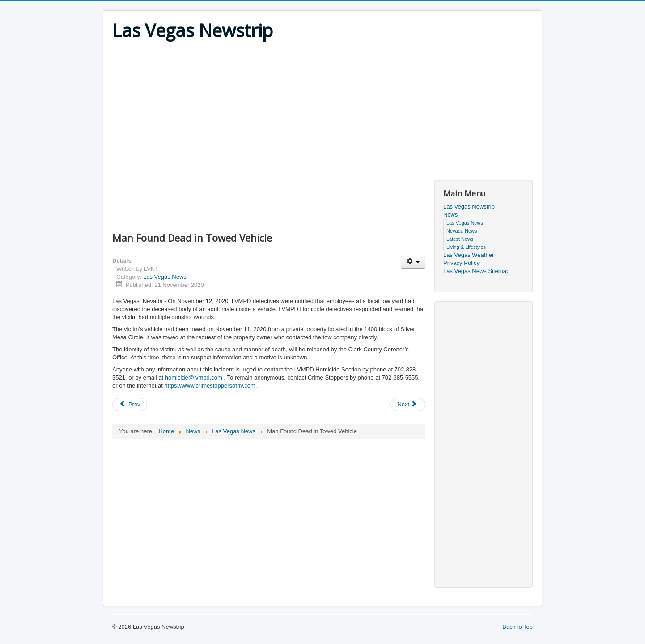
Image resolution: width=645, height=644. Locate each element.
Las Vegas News (165, 277)
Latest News (460, 239)
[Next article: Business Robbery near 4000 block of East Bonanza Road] (408, 405)
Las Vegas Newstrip (469, 207)
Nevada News (462, 231)
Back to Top (518, 627)
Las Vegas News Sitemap (476, 271)
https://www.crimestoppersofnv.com (210, 386)
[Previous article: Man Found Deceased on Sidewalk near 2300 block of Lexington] (130, 405)
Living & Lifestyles (466, 247)
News (451, 215)
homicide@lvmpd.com (194, 377)
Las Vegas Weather (469, 255)
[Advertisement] (322, 108)
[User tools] (413, 262)
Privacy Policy (461, 263)
